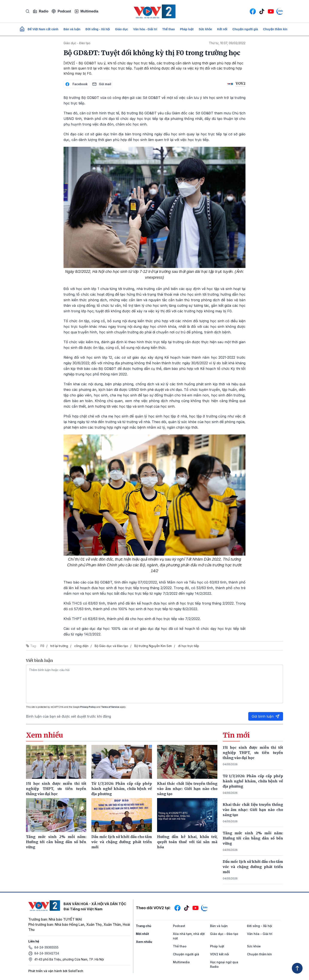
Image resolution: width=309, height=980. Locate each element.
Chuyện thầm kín (275, 29)
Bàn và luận (72, 29)
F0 (42, 646)
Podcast (61, 11)
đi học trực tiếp (189, 646)
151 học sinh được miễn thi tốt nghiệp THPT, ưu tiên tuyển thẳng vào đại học (253, 753)
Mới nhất (142, 934)
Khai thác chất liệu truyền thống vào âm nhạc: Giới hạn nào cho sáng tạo (253, 810)
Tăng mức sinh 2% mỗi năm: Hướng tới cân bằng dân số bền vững (253, 838)
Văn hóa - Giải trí (145, 29)
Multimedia (86, 11)
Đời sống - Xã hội (98, 29)
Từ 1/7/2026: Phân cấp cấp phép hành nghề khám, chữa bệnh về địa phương (253, 781)
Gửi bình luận (266, 716)
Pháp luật (187, 29)
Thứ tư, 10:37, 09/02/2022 (227, 43)
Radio (41, 11)
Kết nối (222, 29)
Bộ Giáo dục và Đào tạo (111, 646)
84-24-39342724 (47, 953)
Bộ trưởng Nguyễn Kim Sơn (153, 646)
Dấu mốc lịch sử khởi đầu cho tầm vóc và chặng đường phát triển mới (253, 867)
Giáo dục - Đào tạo (77, 43)
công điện (81, 646)
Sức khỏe (205, 29)
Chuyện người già (245, 29)
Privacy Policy (88, 707)
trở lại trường (59, 646)
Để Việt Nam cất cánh (43, 29)
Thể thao (169, 29)
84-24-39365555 (46, 947)
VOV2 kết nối (220, 954)
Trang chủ (144, 926)
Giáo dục (121, 29)
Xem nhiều (144, 942)
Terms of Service (110, 707)
